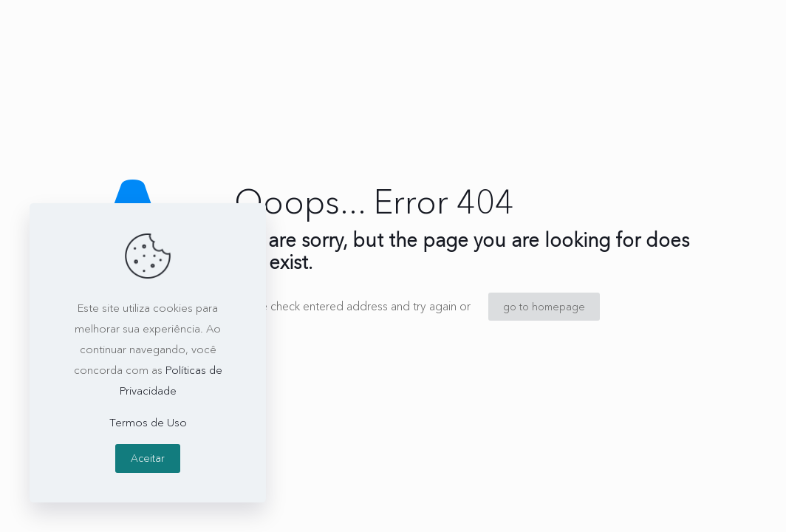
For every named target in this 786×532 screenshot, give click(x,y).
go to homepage (544, 307)
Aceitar (148, 458)
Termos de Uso (148, 422)
